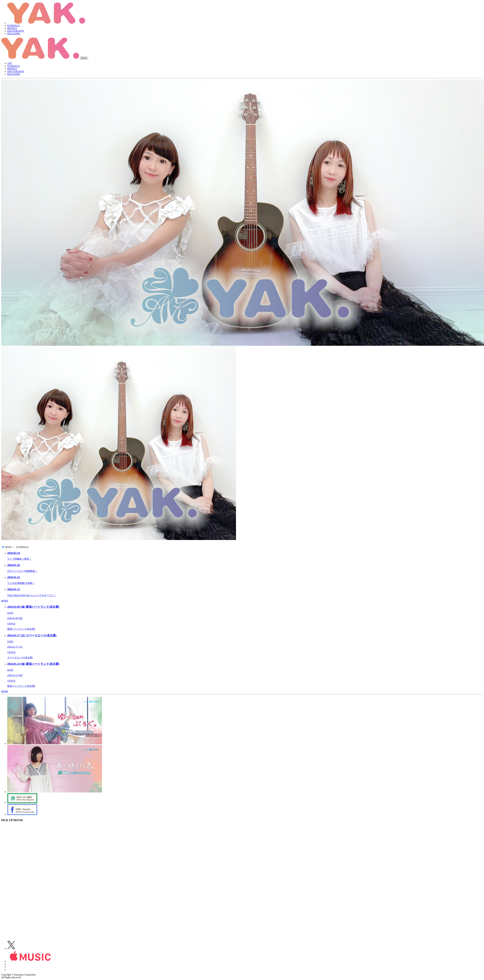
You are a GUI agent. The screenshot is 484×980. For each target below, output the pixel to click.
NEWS (8, 547)
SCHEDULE (14, 26)
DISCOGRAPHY (16, 31)
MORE (5, 601)
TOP (9, 63)
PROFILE (12, 28)
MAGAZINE (14, 34)
